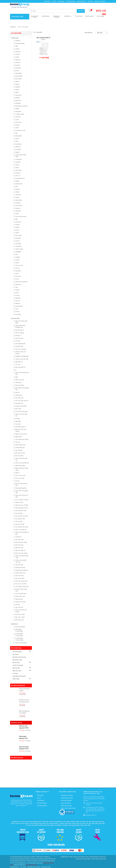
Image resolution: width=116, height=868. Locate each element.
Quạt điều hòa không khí (19, 671)
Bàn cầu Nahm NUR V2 (43, 32)
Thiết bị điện (16, 674)
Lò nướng (15, 668)
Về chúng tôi (47, 1)
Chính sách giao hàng (67, 793)
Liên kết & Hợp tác (81, 1)
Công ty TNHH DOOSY (31, 860)
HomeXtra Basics (17, 646)
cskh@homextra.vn (91, 810)
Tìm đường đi (61, 1)
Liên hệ (54, 1)
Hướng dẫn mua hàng (67, 790)
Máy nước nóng (17, 665)
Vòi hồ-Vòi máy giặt (18, 660)
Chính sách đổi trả (66, 798)
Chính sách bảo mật (66, 800)
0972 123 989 (101, 7)
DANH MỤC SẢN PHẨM (20, 15)
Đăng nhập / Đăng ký (100, 1)
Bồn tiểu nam (16, 657)
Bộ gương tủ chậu (17, 655)
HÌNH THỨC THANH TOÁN (68, 803)
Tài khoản (90, 1)
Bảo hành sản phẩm (66, 795)
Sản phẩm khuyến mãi (18, 680)
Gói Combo (16, 649)
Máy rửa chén (16, 663)
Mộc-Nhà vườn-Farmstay (19, 652)
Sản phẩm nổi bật (17, 717)
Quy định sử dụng (71, 1)
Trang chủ (13, 22)
